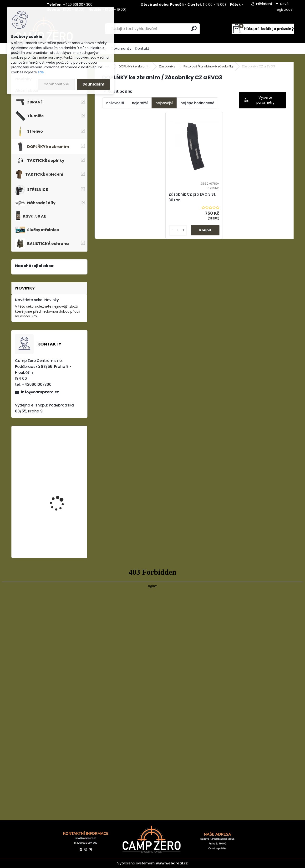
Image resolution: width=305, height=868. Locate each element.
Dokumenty (121, 48)
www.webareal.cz (172, 863)
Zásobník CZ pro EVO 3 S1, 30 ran (192, 197)
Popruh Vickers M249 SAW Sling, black (60, 455)
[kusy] (178, 230)
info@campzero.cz (40, 392)
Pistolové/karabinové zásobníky (208, 66)
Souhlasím (93, 84)
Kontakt (142, 48)
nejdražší (140, 103)
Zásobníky (167, 66)
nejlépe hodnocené (197, 103)
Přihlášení (264, 4)
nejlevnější (115, 103)
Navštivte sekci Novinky (37, 300)
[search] (194, 28)
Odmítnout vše (56, 84)
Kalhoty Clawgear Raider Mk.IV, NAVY (58, 533)
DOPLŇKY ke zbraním (135, 66)
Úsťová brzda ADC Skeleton (58, 490)
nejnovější (164, 103)
